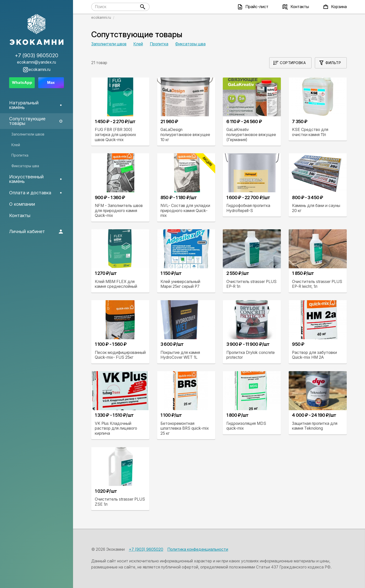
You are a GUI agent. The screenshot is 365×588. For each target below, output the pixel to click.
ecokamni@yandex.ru (36, 62)
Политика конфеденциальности (198, 549)
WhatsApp (22, 82)
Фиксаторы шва (190, 44)
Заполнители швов (109, 44)
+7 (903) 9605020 (146, 549)
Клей (138, 44)
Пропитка (159, 44)
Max (51, 82)
